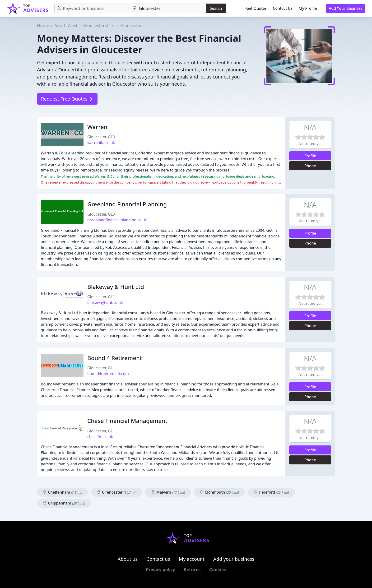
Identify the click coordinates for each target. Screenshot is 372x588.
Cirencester (117, 492)
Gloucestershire (99, 25)
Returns (192, 569)
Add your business (234, 559)
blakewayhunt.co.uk (105, 302)
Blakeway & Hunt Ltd (116, 287)
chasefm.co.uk (100, 437)
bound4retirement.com (108, 374)
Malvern (168, 492)
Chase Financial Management (127, 421)
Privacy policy (160, 569)
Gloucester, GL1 (101, 297)
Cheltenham (63, 492)
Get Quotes (257, 8)
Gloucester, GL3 (101, 137)
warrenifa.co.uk (101, 143)
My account (192, 559)
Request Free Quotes (67, 99)
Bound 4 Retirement (115, 358)
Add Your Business (346, 8)
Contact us (158, 559)
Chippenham (64, 503)
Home (43, 25)
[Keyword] (92, 8)
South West (66, 25)
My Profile (308, 8)
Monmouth (219, 492)
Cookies (218, 569)
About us (128, 559)
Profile (310, 156)
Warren (97, 127)
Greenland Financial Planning (127, 204)
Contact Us (283, 8)
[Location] (168, 8)
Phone (310, 166)
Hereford (271, 492)
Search (216, 8)
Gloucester (131, 25)
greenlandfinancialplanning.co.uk (117, 220)
